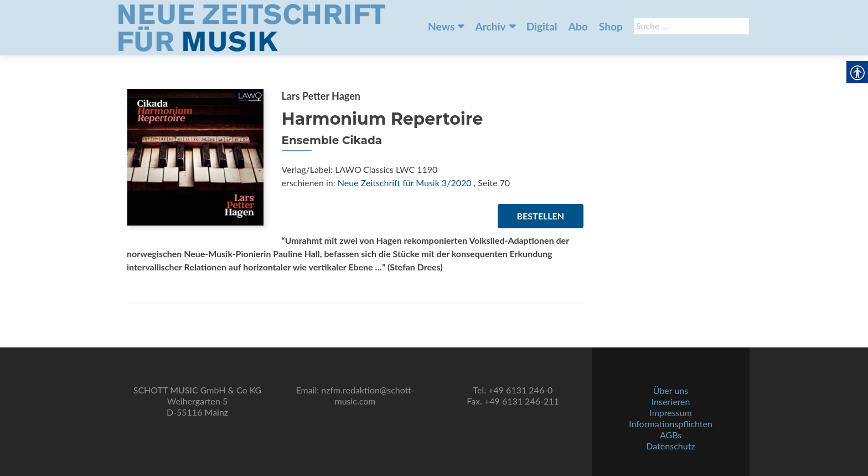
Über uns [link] (671, 390)
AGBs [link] (671, 435)
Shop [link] (611, 26)
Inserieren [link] (671, 401)
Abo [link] (578, 26)
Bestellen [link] (541, 216)
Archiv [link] (490, 26)
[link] (252, 27)
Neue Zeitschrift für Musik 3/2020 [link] (405, 183)
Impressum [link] (670, 413)
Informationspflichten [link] (671, 424)
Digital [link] (542, 26)
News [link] (441, 26)
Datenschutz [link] (670, 446)
